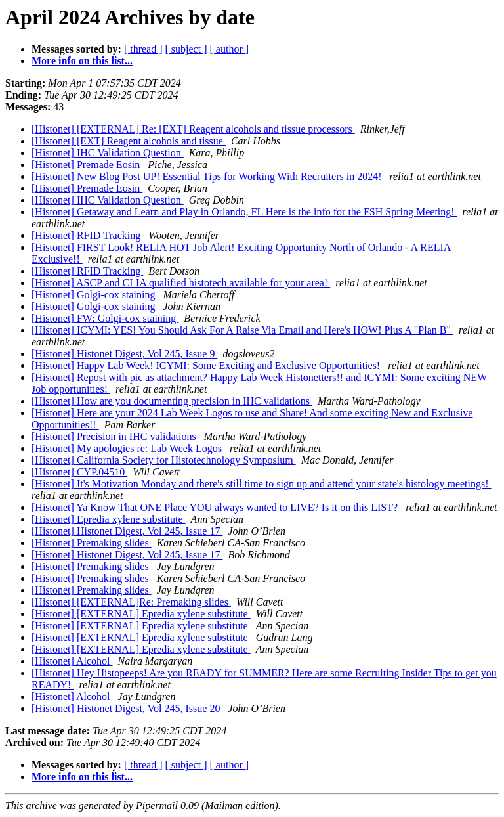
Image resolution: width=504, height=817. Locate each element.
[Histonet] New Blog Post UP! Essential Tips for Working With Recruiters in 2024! (208, 176)
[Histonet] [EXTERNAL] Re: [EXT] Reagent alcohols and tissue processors (193, 129)
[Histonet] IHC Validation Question (108, 153)
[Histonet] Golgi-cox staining (94, 295)
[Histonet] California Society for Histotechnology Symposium (164, 460)
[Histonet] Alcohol (72, 661)
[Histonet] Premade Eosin (87, 165)
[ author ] (230, 49)
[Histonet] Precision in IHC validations (115, 436)
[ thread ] (143, 49)
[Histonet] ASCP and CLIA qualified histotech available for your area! (181, 283)
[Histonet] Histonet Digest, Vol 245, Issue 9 (124, 354)
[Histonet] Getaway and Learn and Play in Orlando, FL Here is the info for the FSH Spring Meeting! (244, 212)
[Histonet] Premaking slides (92, 543)
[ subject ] (186, 49)
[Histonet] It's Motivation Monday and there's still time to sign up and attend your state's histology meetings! (262, 484)
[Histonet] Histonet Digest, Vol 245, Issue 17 (127, 531)
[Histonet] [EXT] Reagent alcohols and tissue (129, 141)
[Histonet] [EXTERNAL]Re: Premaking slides (131, 602)
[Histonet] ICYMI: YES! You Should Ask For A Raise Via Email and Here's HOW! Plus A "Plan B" (242, 330)
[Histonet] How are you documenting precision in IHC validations (172, 401)
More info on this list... (82, 61)
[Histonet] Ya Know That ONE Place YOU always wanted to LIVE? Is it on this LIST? (216, 507)
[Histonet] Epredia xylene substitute (109, 519)
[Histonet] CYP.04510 (79, 472)
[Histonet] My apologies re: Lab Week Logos (128, 448)
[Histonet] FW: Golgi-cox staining (105, 318)
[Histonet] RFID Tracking (87, 235)
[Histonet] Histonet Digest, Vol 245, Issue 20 (127, 708)
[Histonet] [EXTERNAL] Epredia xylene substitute (141, 614)
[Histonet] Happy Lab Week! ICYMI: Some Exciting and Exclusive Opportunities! (207, 365)
